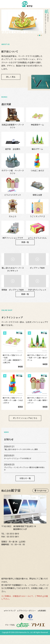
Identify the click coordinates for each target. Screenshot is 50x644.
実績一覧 (25, 251)
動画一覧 (25, 303)
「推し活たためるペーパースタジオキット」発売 (21, 458)
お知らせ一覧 (25, 487)
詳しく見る (11, 77)
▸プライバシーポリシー (27, 619)
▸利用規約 (42, 619)
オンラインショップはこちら (25, 427)
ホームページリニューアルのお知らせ (18, 467)
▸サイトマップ (10, 619)
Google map (41, 499)
